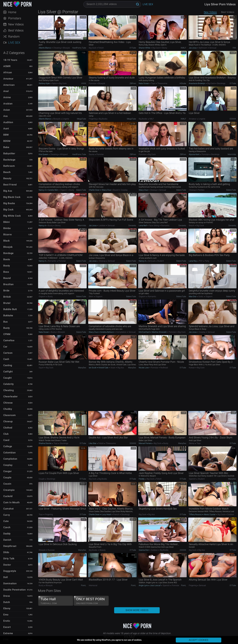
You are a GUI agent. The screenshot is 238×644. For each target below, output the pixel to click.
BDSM (7, 141)
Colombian (10, 453)
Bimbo (7, 228)
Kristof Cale (103, 368)
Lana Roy (193, 261)
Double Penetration (14, 590)
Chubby (8, 409)
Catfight (8, 372)
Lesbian (102, 225)
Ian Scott (93, 368)
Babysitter (9, 153)
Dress (7, 596)
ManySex (82, 368)
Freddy (142, 479)
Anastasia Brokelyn (197, 83)
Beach (7, 172)
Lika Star (93, 443)
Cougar (8, 471)
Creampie (9, 490)
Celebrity (9, 384)
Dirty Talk (9, 559)
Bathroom (9, 166)
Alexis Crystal (210, 514)
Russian (51, 550)
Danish (7, 540)
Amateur (8, 79)
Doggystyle (10, 571)
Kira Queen (44, 154)
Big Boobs (9, 203)
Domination (10, 583)
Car (5, 347)
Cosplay (8, 465)
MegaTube (82, 119)
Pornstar (93, 83)
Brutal (7, 303)
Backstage (9, 160)
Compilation (10, 459)
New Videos (16, 24)
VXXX (84, 83)
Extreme (8, 633)
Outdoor (230, 514)
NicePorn (17, 4)
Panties (201, 190)
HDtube (183, 83)
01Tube (133, 48)
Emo (6, 615)
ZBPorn (133, 83)
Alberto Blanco (45, 48)
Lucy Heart (106, 514)
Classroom (10, 415)
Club (6, 434)
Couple (7, 477)
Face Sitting (154, 225)
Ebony (7, 608)
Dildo (6, 552)
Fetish (101, 48)
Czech (7, 527)
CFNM (7, 334)
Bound (7, 278)
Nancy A (42, 190)
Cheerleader (11, 396)
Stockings (221, 83)
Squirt (41, 368)
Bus (6, 322)
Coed (6, 440)
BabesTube (81, 190)
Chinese (8, 403)
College (8, 446)
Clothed (8, 428)
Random (14, 36)
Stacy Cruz (106, 190)
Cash (6, 359)
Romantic (165, 225)
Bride (6, 291)
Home (12, 12)
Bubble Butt (10, 309)
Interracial (93, 585)
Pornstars (15, 18)
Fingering (93, 119)
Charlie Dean (94, 190)
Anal (6, 91)
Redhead (164, 368)
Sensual (213, 48)
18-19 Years (10, 60)
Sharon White (145, 48)
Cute (6, 521)
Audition (8, 122)
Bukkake (8, 315)
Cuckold (8, 496)
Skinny (58, 225)
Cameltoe (9, 340)
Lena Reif (143, 225)
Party (207, 261)
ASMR (7, 66)
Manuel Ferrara (145, 443)
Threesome (162, 83)
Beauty (7, 178)
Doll (6, 577)
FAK (234, 48)
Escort (7, 627)
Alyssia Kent (194, 154)
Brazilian (8, 284)
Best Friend (10, 185)
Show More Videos (137, 610)
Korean (192, 368)
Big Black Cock (12, 197)
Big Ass (8, 191)
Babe (6, 147)
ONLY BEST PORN (91, 601)
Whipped (64, 154)
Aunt (6, 129)
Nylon (54, 83)
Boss (6, 272)
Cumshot (8, 509)
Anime (7, 97)
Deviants (132, 225)
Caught (7, 378)
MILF (151, 119)
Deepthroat (10, 546)
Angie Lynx (144, 585)
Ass (6, 116)
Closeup (8, 421)
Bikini (7, 222)
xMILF (183, 48)
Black (7, 241)
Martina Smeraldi (159, 332)
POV (201, 261)
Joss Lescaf (155, 585)
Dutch (7, 602)
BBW (6, 135)
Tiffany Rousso (195, 514)
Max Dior (193, 296)
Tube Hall (56, 601)
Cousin (7, 484)
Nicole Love (144, 368)
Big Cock (8, 210)
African (8, 72)
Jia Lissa (193, 48)
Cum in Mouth (11, 502)
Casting (8, 365)
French (116, 514)
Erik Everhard (144, 332)
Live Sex (14, 43)
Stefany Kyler (45, 83)
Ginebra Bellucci (107, 332)
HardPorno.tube (79, 48)
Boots (7, 259)
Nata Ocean (144, 83)
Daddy (7, 534)
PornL (84, 585)
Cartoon (8, 353)
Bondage (8, 253)
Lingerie (65, 119)
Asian (7, 110)
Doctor (7, 565)
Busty (7, 328)
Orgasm (64, 190)
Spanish (193, 479)
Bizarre (8, 234)
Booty (7, 266)
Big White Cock (12, 216)
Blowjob (8, 247)
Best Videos (16, 30)
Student (160, 261)
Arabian (8, 104)
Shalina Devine (45, 443)
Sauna (92, 154)
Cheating (8, 390)
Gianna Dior (144, 550)
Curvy (7, 515)
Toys (153, 83)
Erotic (7, 621)
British (7, 297)
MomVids (232, 154)
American (9, 85)
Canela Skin (53, 190)
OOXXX (233, 119)
